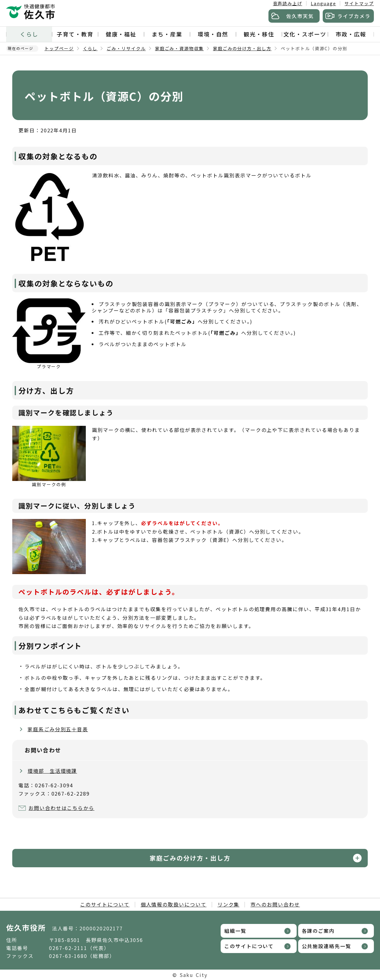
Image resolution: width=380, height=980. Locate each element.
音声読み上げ (288, 3)
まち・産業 (167, 34)
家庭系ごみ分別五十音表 (58, 729)
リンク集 (229, 904)
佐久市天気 (300, 16)
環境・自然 (213, 34)
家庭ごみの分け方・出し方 (242, 48)
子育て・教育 (75, 34)
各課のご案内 (318, 931)
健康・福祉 (121, 34)
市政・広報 (351, 34)
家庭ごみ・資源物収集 (179, 48)
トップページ (59, 48)
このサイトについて (105, 904)
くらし (29, 34)
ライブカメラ (354, 16)
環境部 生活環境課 (52, 771)
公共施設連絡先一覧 (327, 946)
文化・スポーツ (305, 34)
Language (323, 3)
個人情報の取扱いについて (174, 904)
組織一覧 (235, 931)
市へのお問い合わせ (275, 904)
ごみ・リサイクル (126, 48)
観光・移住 (259, 34)
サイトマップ (359, 3)
